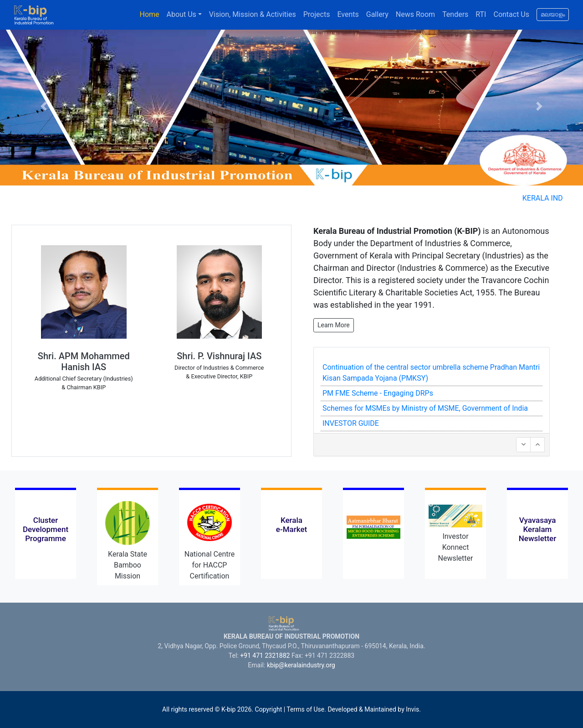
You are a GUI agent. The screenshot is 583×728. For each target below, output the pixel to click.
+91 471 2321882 (265, 656)
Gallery (377, 14)
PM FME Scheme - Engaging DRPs (378, 393)
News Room (415, 14)
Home (150, 14)
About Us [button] (182, 14)
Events (348, 14)
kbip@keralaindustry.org (301, 665)
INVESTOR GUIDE (351, 423)
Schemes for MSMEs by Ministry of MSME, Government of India (425, 408)
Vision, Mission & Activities (253, 14)
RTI (481, 14)
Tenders (455, 14)
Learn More (334, 325)
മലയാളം (553, 15)
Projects (317, 14)
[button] (44, 106)
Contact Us (511, 14)
